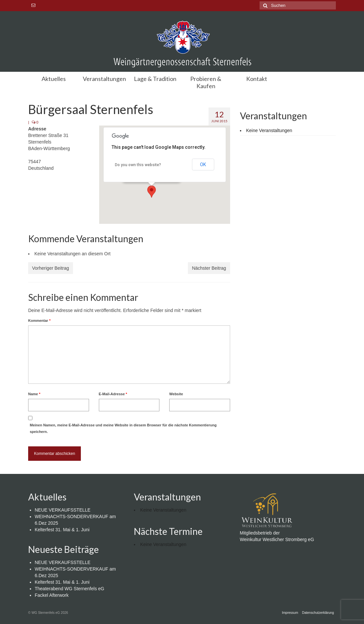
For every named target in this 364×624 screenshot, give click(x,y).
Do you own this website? (138, 165)
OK (203, 165)
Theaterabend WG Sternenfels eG (69, 589)
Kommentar (39, 321)
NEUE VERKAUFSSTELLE (63, 510)
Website (176, 394)
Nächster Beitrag (209, 268)
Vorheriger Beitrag (51, 268)
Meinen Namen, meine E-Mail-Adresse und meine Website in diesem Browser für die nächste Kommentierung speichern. (123, 428)
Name (34, 394)
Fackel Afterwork (52, 595)
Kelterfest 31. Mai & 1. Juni (62, 530)
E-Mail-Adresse (113, 394)
